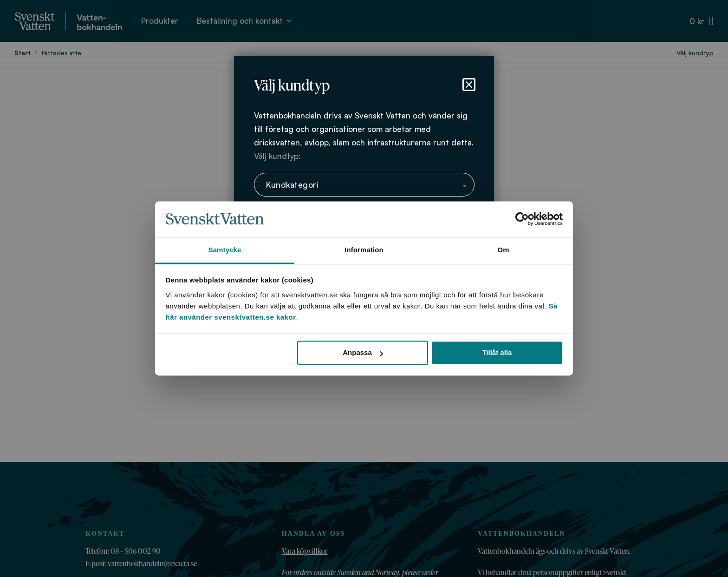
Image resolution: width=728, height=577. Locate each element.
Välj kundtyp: (277, 156)
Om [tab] (503, 250)
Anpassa (363, 353)
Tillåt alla (497, 353)
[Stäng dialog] (469, 85)
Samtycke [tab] (225, 250)
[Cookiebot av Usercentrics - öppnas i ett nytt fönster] (522, 219)
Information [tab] (364, 250)
